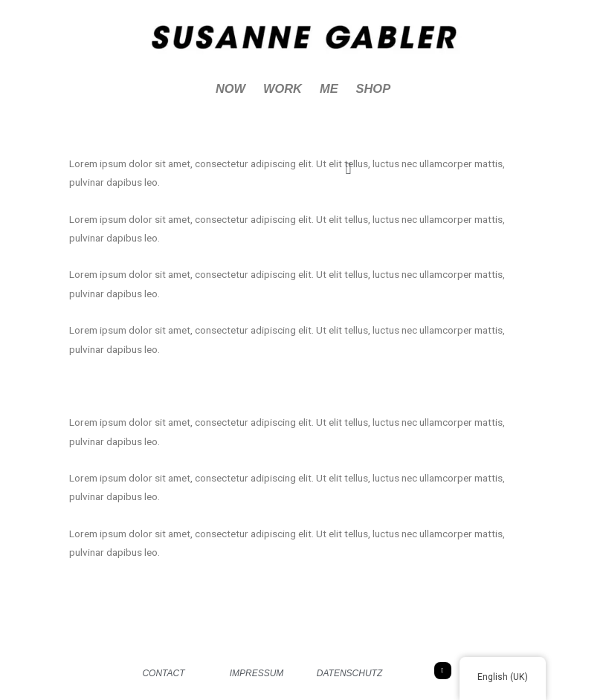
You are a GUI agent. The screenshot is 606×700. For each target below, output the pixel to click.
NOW (231, 88)
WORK (283, 88)
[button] (348, 168)
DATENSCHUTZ (349, 673)
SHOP (374, 88)
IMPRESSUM (257, 673)
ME (329, 88)
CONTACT (163, 673)
